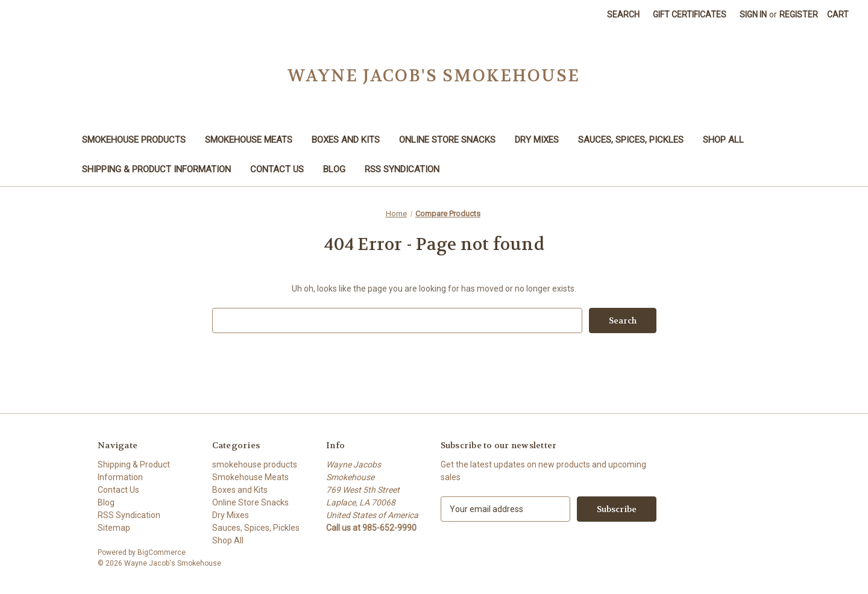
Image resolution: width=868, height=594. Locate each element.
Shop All (723, 140)
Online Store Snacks (447, 140)
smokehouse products (134, 140)
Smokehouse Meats (249, 140)
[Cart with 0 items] (838, 15)
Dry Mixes (537, 140)
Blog (334, 169)
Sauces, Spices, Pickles (631, 140)
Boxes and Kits (346, 140)
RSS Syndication (402, 169)
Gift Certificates (690, 14)
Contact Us (277, 169)
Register (799, 14)
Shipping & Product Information (156, 169)
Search (623, 14)
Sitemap (114, 528)
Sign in (753, 14)
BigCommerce (162, 552)
